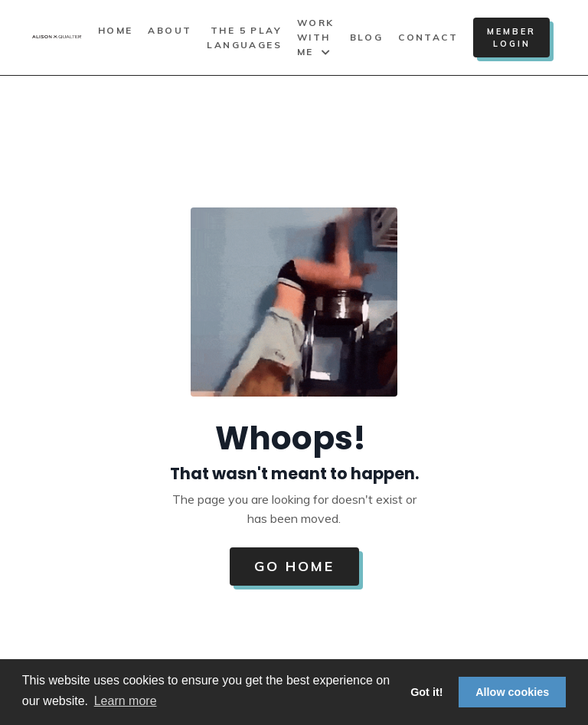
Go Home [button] (294, 566)
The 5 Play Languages (244, 38)
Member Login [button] (511, 38)
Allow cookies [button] (512, 692)
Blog (367, 37)
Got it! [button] (426, 692)
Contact (428, 37)
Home (116, 30)
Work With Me (316, 37)
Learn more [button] (126, 701)
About (170, 30)
